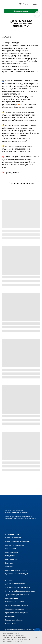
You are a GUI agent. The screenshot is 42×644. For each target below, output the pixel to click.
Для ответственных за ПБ (15, 584)
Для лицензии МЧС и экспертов (18, 587)
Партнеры (9, 563)
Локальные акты (12, 552)
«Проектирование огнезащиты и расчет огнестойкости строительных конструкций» (20, 48)
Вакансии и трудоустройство (17, 570)
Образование (10, 549)
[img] (11, 4)
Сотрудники (10, 556)
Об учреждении (12, 534)
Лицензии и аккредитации (16, 545)
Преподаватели (11, 559)
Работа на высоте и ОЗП (15, 602)
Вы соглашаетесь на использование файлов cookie (17, 640)
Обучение (9, 580)
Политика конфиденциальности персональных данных (21, 629)
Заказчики (9, 567)
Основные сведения (13, 538)
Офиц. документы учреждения (17, 541)
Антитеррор (10, 616)
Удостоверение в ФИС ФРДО (17, 574)
